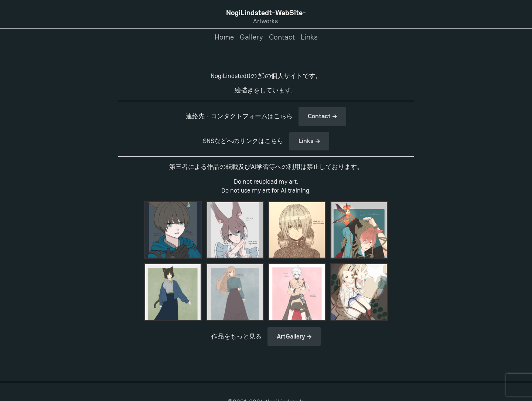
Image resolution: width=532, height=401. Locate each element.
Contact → (323, 116)
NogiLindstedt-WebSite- (266, 13)
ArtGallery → (294, 336)
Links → (309, 141)
